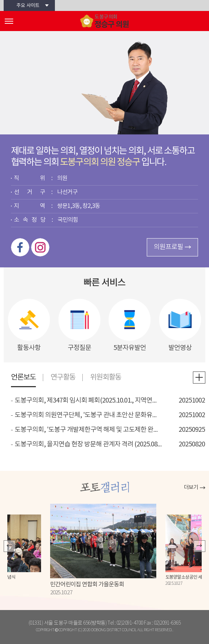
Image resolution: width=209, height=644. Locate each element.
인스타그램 (40, 247)
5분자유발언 (130, 348)
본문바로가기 (0, 0)
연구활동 (63, 378)
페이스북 (20, 247)
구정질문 (79, 348)
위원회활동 (106, 378)
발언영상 (180, 348)
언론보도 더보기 (199, 378)
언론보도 (23, 378)
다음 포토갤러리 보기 (199, 546)
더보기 (191, 487)
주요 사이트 (28, 6)
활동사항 (29, 348)
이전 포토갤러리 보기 (10, 546)
